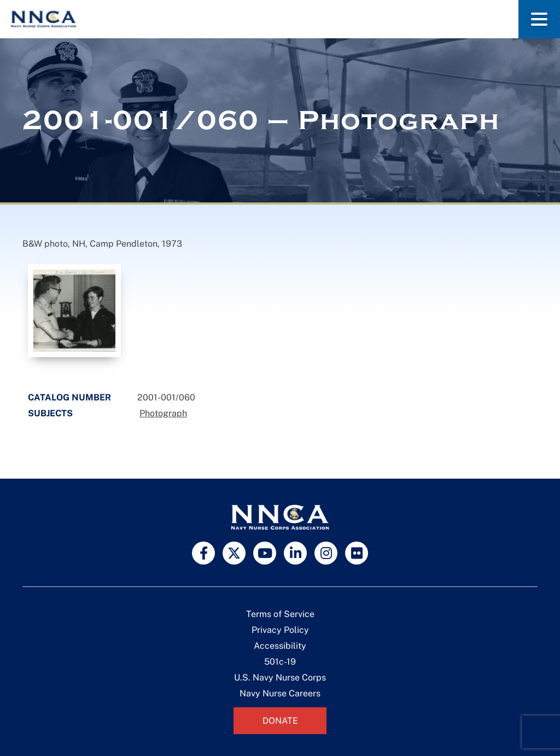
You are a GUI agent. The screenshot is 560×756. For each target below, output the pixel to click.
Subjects (50, 413)
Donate (280, 721)
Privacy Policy (280, 630)
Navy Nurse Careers (280, 693)
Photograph (163, 413)
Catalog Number (69, 397)
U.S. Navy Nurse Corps (280, 678)
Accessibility (280, 646)
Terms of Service (280, 614)
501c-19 (280, 662)
